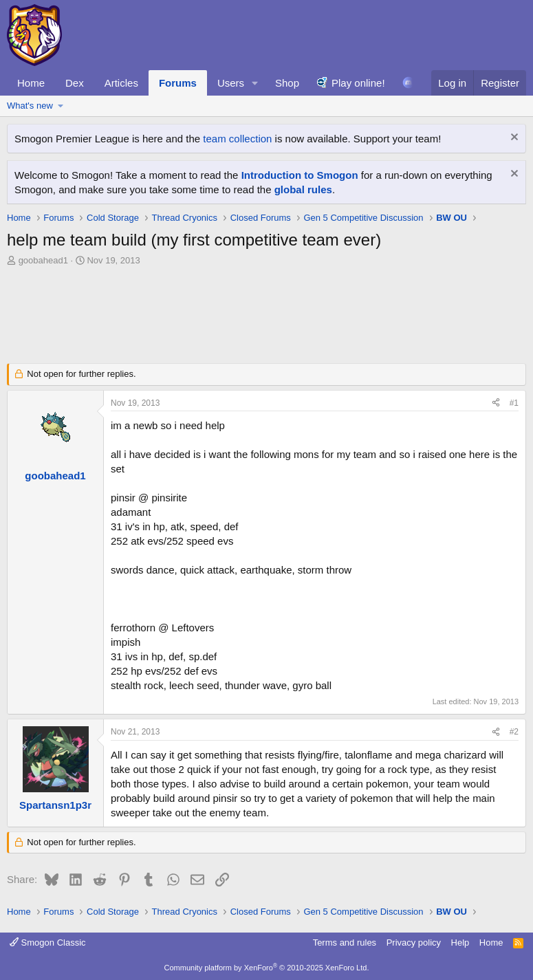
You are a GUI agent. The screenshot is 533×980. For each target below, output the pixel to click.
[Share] (496, 403)
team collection (237, 139)
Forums (178, 83)
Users (231, 83)
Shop (287, 83)
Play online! (358, 83)
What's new (30, 106)
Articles (121, 83)
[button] (255, 83)
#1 (514, 403)
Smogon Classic (48, 943)
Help (460, 943)
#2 (514, 732)
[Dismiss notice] (513, 139)
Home (31, 83)
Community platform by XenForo (267, 968)
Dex (75, 83)
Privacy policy (414, 943)
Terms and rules (345, 943)
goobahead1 (43, 260)
